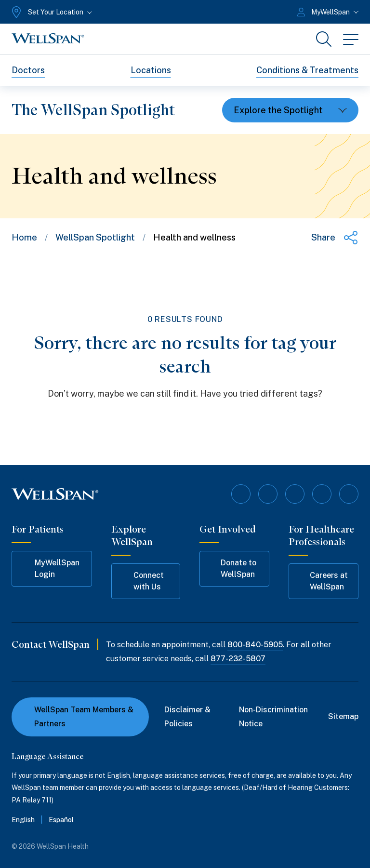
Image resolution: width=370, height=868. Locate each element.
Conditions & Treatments (307, 70)
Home (24, 237)
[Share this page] (335, 238)
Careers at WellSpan (323, 581)
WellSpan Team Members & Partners (78, 717)
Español (61, 820)
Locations (151, 70)
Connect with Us (142, 581)
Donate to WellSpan (232, 568)
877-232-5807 (238, 659)
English (23, 820)
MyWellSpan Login (50, 568)
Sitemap (343, 716)
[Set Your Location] (51, 12)
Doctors (28, 70)
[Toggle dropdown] (290, 110)
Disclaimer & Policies (187, 717)
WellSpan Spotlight (95, 237)
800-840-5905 (255, 645)
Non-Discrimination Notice (273, 717)
